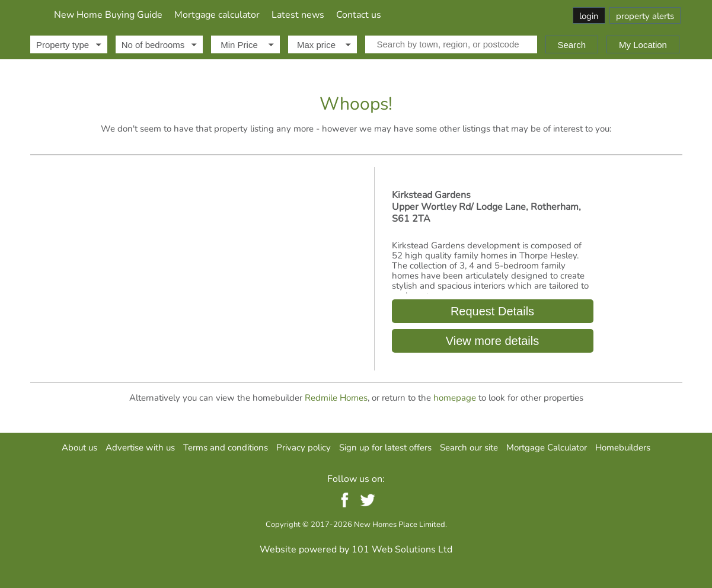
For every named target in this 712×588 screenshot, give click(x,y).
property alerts (645, 16)
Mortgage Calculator (547, 448)
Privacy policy (304, 448)
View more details (492, 341)
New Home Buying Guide (238, 15)
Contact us (488, 15)
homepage (455, 398)
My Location (643, 45)
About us (79, 448)
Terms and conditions (226, 448)
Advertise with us (140, 448)
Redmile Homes (336, 398)
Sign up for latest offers (385, 448)
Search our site (469, 448)
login (589, 16)
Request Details (492, 311)
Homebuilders (623, 448)
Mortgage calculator (347, 15)
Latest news (428, 15)
